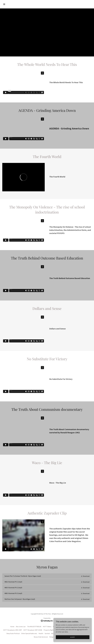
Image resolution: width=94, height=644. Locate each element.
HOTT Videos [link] (47, 627)
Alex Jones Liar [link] (21, 627)
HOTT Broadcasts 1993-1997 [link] (13, 630)
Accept (73, 637)
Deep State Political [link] (13, 633)
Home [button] (12, 627)
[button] (13, 4)
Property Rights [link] (49, 630)
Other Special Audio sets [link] (29, 633)
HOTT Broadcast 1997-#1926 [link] (33, 630)
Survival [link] (47, 633)
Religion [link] (52, 637)
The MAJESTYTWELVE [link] (34, 627)
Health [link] (41, 633)
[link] (47, 576)
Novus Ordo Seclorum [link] (41, 637)
